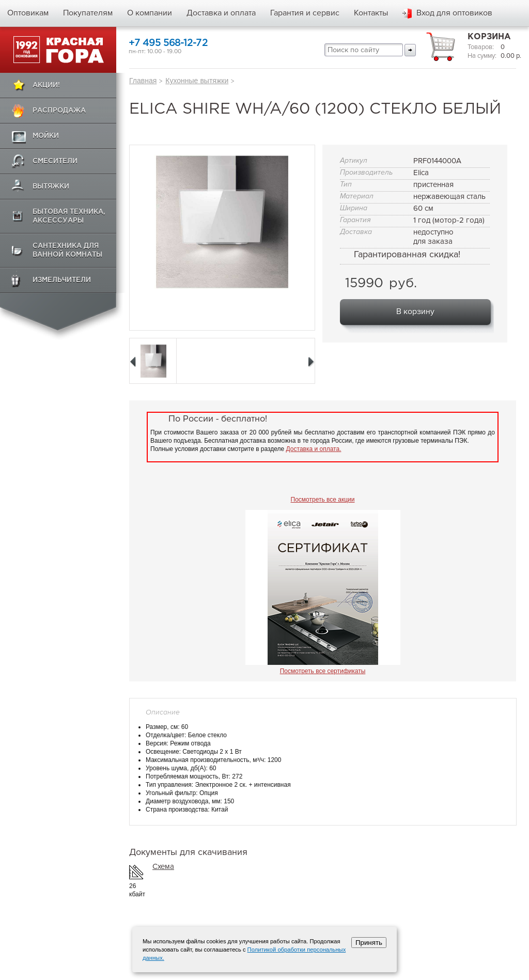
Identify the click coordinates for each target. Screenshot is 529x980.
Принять (369, 943)
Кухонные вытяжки (197, 81)
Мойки (46, 136)
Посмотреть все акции (323, 500)
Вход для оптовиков (454, 13)
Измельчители (62, 280)
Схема (163, 866)
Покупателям (88, 13)
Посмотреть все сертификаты (323, 671)
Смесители (55, 161)
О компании (150, 13)
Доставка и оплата (221, 13)
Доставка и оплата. (314, 449)
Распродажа (59, 111)
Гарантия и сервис (305, 13)
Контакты (371, 13)
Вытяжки (51, 187)
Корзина (489, 37)
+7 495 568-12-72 (168, 43)
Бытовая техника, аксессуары (69, 216)
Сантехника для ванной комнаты (67, 251)
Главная (143, 81)
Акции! (46, 85)
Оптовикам (28, 13)
